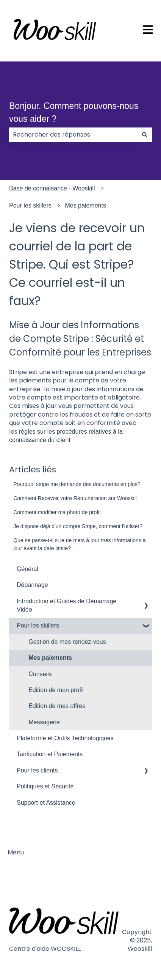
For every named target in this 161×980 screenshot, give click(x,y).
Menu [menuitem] (16, 852)
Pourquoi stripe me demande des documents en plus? (77, 484)
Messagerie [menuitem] (44, 722)
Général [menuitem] (27, 569)
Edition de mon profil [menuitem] (56, 690)
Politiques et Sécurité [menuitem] (45, 786)
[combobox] (73, 135)
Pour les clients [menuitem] (37, 770)
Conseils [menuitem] (40, 674)
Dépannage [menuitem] (32, 585)
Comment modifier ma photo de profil (57, 512)
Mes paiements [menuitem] (50, 658)
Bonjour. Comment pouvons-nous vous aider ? (74, 112)
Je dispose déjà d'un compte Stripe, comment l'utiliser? (78, 526)
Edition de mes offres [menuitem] (57, 706)
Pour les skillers (30, 205)
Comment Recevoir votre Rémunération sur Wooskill (75, 498)
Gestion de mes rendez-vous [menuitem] (67, 642)
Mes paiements (85, 205)
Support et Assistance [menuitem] (46, 803)
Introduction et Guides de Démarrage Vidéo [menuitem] (66, 605)
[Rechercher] (145, 135)
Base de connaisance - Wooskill (52, 188)
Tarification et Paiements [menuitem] (50, 754)
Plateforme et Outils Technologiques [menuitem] (65, 738)
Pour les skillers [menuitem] (38, 625)
